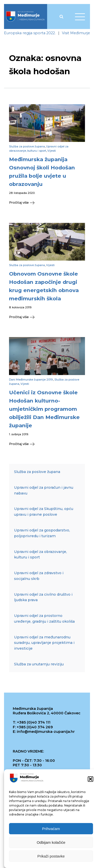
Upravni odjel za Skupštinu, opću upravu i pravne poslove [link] (44, 512)
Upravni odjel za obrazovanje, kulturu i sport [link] (40, 555)
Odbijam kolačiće (51, 843)
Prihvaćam (51, 829)
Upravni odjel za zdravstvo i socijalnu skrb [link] (39, 576)
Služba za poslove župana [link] (27, 147)
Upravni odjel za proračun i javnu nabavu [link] (44, 490)
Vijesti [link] (52, 151)
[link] (25, 16)
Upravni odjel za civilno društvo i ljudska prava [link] (43, 597)
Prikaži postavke (51, 856)
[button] (90, 779)
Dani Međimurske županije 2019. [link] (31, 380)
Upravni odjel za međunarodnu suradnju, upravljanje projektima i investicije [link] (44, 643)
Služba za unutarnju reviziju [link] (39, 664)
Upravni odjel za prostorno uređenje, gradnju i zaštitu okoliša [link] (44, 619)
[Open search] (61, 16)
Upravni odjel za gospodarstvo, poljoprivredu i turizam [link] (42, 533)
